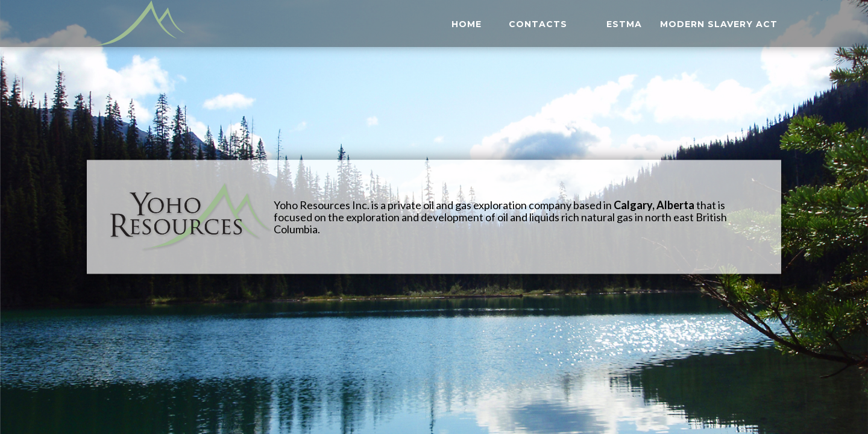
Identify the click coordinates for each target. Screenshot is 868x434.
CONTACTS (538, 27)
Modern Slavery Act (719, 27)
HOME (467, 27)
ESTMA (624, 27)
